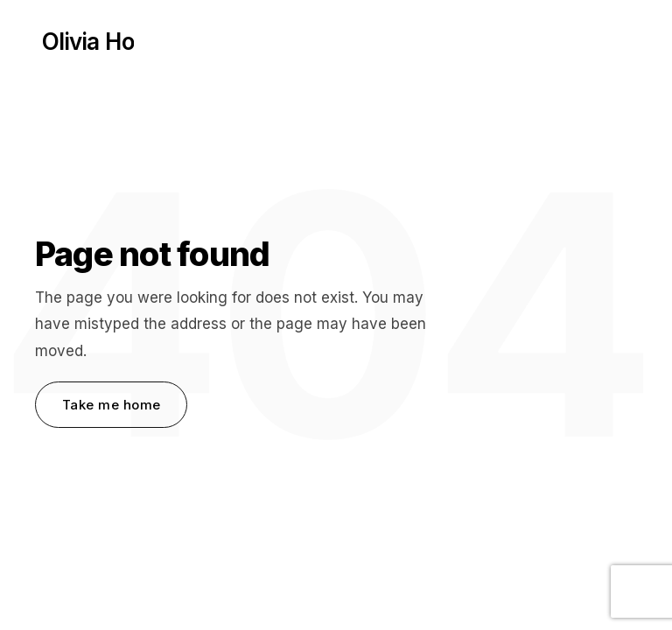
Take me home (111, 405)
